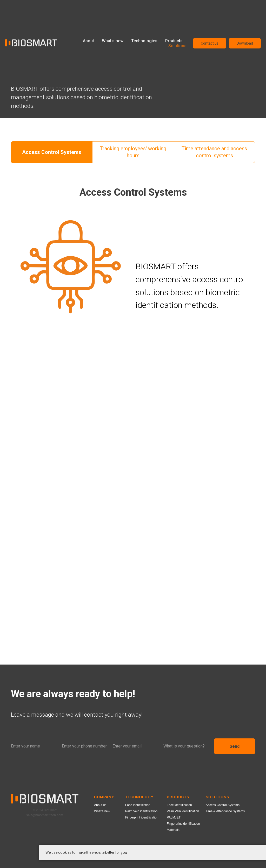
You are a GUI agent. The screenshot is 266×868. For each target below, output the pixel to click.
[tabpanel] (133, 198)
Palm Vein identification (141, 811)
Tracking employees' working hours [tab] (133, 152)
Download (245, 43)
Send (235, 746)
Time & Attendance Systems (225, 811)
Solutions (177, 46)
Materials (173, 830)
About (88, 41)
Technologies (144, 41)
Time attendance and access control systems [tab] (214, 152)
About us (100, 805)
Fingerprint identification (142, 817)
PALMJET (174, 817)
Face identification (138, 805)
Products (174, 41)
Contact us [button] (210, 43)
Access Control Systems (223, 805)
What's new (113, 41)
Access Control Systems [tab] (52, 152)
